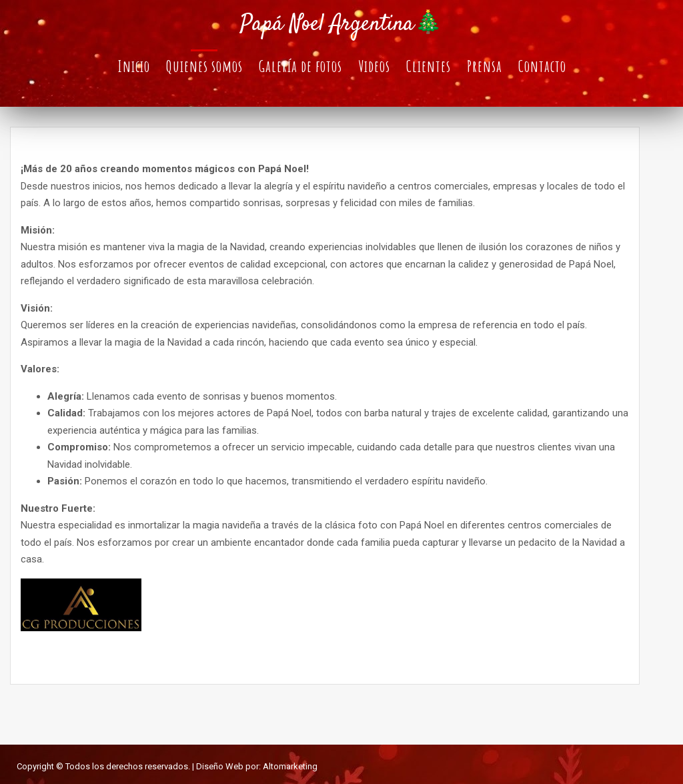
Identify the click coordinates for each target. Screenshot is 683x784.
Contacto (542, 66)
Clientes (429, 66)
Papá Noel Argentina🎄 (341, 25)
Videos (374, 66)
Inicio (134, 66)
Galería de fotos (300, 66)
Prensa (485, 66)
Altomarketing (290, 766)
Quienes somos (204, 66)
